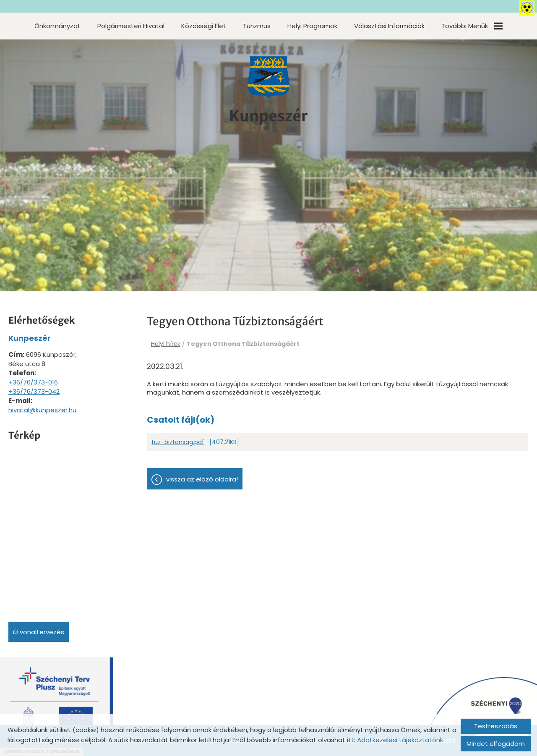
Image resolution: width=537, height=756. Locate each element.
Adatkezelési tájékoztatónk (400, 740)
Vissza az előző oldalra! (202, 479)
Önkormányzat (57, 26)
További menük (472, 26)
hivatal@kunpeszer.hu (42, 410)
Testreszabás (496, 726)
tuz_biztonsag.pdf (178, 442)
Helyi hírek (166, 344)
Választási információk (389, 26)
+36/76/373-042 (34, 391)
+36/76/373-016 (33, 382)
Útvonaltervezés (39, 632)
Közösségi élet (204, 26)
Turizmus (257, 26)
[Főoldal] (268, 77)
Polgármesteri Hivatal (131, 26)
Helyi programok (312, 26)
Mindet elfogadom (496, 744)
